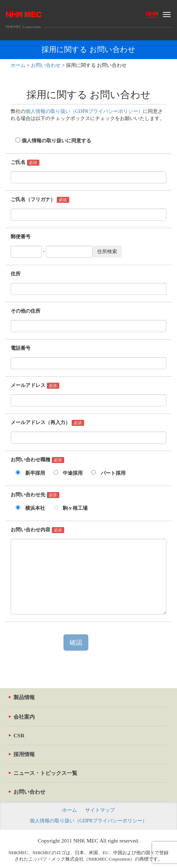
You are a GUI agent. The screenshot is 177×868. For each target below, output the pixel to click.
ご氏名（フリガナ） (40, 200)
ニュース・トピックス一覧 (43, 773)
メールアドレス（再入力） (47, 423)
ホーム (70, 810)
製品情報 (22, 697)
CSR (17, 735)
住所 (16, 274)
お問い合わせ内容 (37, 530)
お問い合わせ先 (35, 495)
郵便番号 (21, 237)
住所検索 (107, 252)
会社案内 (22, 717)
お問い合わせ (27, 792)
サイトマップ (100, 810)
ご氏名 (25, 163)
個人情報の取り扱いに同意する (51, 141)
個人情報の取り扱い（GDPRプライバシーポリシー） (84, 111)
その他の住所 (26, 311)
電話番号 (21, 348)
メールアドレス (35, 386)
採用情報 (22, 754)
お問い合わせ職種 (37, 460)
